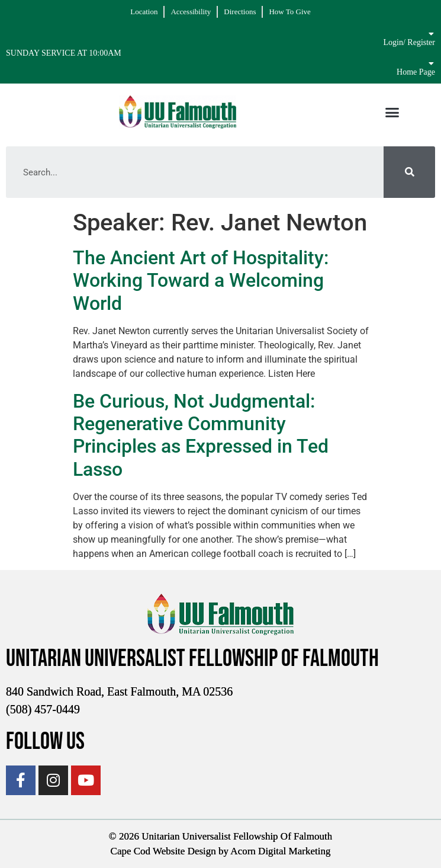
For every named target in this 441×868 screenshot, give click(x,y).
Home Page (416, 72)
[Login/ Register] (431, 34)
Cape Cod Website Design (163, 851)
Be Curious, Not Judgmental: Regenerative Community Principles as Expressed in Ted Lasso (201, 435)
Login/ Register (410, 42)
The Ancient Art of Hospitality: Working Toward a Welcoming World (201, 281)
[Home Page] (431, 63)
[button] (392, 112)
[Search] (409, 172)
